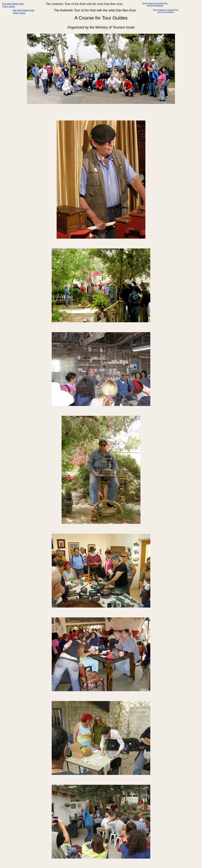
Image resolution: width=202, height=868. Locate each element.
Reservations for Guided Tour (155, 3)
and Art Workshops (155, 5)
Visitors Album (8, 6)
